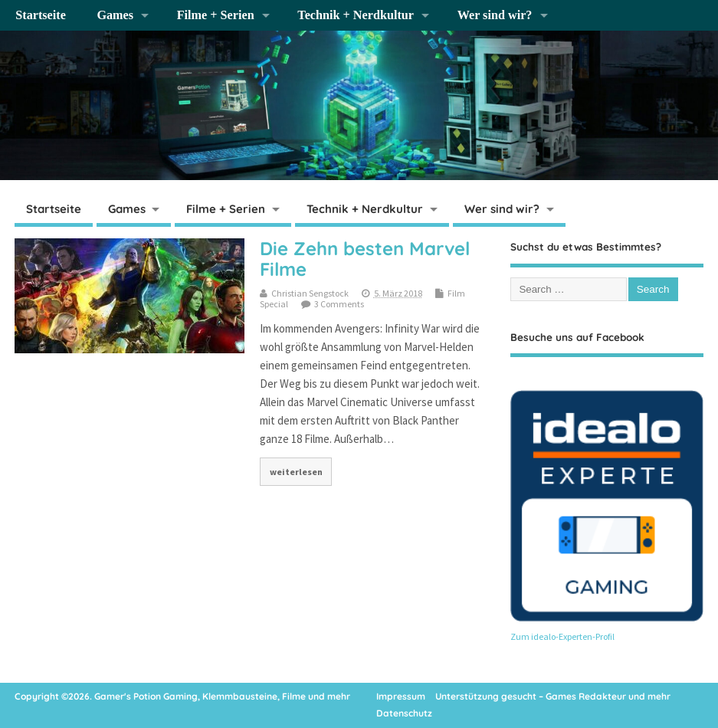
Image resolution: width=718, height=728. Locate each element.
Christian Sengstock (310, 293)
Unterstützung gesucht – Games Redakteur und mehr (553, 696)
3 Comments (339, 304)
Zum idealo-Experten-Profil (562, 636)
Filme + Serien (216, 15)
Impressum (401, 696)
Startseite (41, 15)
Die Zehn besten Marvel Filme (365, 258)
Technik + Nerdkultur (356, 15)
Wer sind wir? (495, 15)
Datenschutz (404, 713)
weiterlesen (296, 472)
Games (115, 15)
